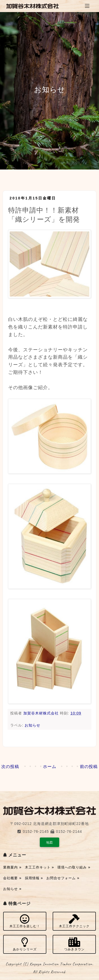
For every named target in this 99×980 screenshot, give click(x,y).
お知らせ (32, 725)
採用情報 (34, 878)
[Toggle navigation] (87, 6)
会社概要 (12, 878)
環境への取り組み (74, 867)
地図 (49, 843)
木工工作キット (40, 867)
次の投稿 (10, 767)
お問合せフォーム (63, 878)
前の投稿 (89, 767)
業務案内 (12, 867)
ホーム (50, 767)
